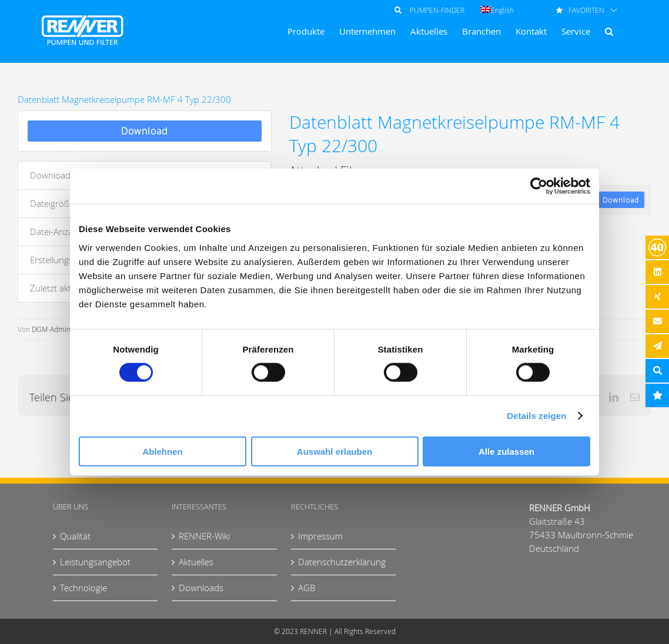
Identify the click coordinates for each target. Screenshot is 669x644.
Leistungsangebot (95, 562)
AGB (307, 588)
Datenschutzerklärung (342, 562)
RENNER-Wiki (204, 536)
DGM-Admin (51, 329)
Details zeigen (536, 416)
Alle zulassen (506, 451)
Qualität (75, 536)
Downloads (201, 588)
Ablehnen (162, 451)
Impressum (320, 536)
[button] (609, 31)
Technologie (83, 588)
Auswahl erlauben (334, 451)
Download (145, 131)
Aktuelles (196, 562)
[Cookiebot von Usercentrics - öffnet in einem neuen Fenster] (539, 186)
